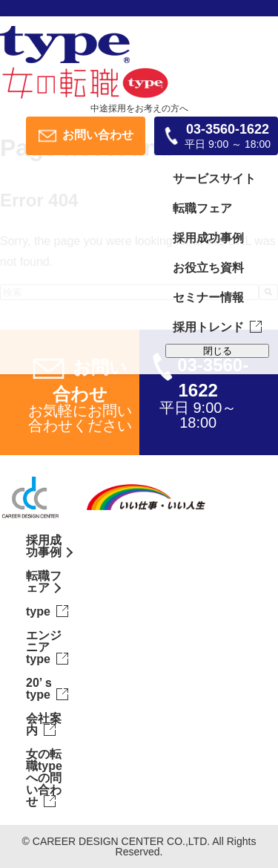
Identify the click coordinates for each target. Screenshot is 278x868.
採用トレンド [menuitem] (208, 327)
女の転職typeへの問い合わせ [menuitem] (44, 778)
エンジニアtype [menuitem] (44, 647)
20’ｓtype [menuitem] (40, 689)
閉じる (218, 351)
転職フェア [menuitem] (202, 208)
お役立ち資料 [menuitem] (208, 268)
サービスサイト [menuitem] (214, 179)
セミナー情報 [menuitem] (208, 297)
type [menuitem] (38, 611)
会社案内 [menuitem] (44, 724)
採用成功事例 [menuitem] (208, 238)
